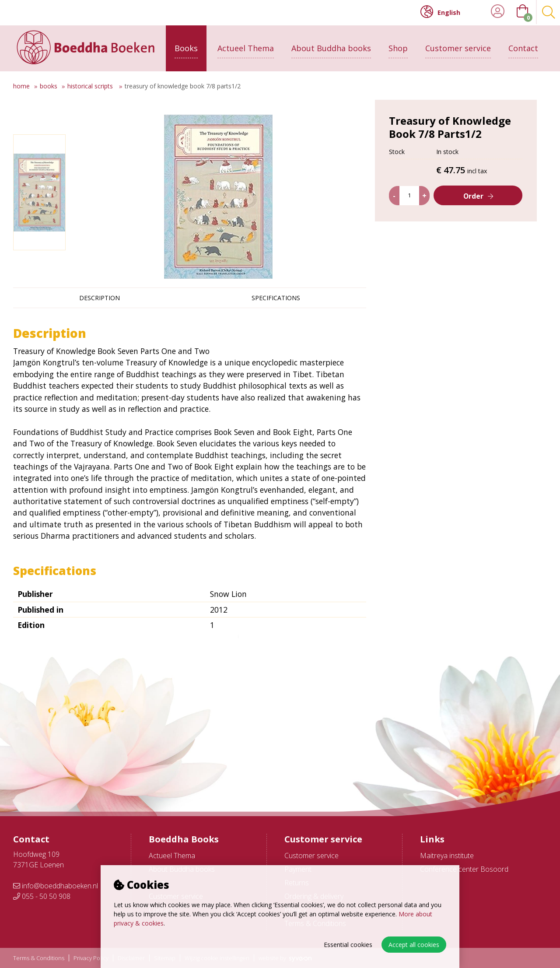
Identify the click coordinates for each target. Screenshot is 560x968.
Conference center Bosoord (464, 869)
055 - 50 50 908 (42, 896)
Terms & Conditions (39, 958)
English (440, 12)
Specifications (276, 298)
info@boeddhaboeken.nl (56, 886)
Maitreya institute (447, 856)
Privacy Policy (91, 958)
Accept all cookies (414, 945)
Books (186, 47)
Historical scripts (91, 86)
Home (21, 86)
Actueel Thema (246, 47)
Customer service (458, 47)
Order (473, 212)
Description (100, 298)
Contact (523, 47)
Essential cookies (348, 945)
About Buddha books (331, 47)
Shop (398, 47)
